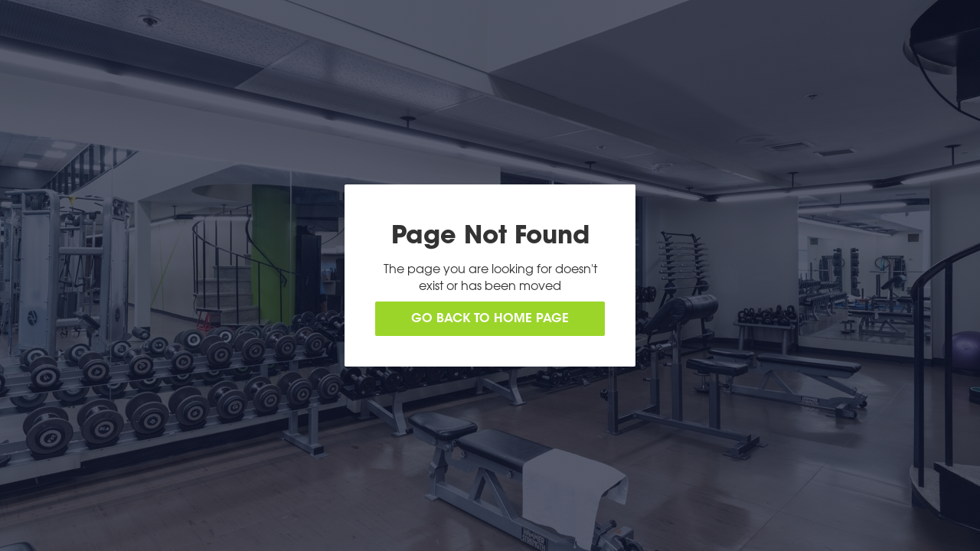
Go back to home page (490, 319)
